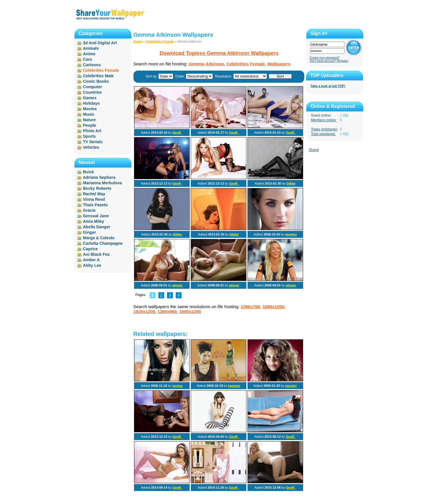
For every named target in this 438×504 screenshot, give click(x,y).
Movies (90, 109)
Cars (88, 59)
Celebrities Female (160, 41)
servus (177, 386)
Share (314, 150)
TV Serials (93, 142)
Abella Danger (97, 227)
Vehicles (91, 147)
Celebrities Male (99, 76)
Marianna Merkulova (103, 183)
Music (89, 114)
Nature (89, 120)
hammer (234, 386)
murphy (291, 234)
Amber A (91, 260)
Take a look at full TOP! (328, 86)
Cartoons (92, 65)
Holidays (91, 103)
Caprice (90, 249)
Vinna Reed (94, 199)
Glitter (291, 183)
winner (177, 285)
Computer (93, 87)
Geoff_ (178, 133)
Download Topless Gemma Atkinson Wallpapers (219, 53)
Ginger (90, 232)
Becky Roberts (97, 188)
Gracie (89, 210)
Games (90, 98)
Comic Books (96, 81)
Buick (89, 172)
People (90, 125)
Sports (89, 136)
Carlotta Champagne (103, 243)
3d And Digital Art (100, 43)
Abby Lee (92, 265)
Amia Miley (94, 221)
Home (138, 41)
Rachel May (94, 194)
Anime (89, 54)
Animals (91, 48)
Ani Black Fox (97, 254)
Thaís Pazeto (96, 205)
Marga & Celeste (99, 238)
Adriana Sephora (99, 177)
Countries (92, 92)
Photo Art (92, 131)
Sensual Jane (96, 216)
